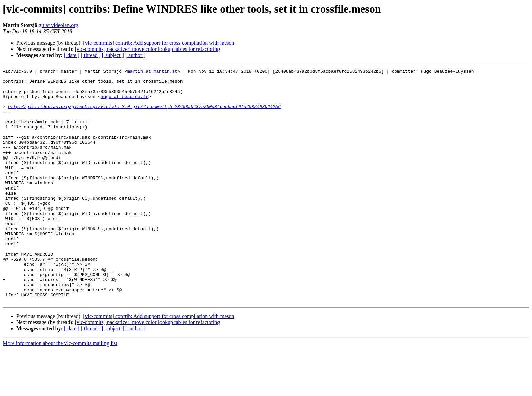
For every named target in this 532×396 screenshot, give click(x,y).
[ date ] (72, 55)
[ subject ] (113, 55)
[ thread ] (91, 55)
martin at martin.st (152, 72)
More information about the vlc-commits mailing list (60, 390)
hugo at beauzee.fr (125, 102)
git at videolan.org (59, 25)
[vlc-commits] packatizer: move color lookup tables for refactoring (147, 49)
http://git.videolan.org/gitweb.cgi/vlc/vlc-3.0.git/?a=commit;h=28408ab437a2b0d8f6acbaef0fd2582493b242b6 (144, 115)
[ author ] (135, 55)
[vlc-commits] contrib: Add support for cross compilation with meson (159, 43)
